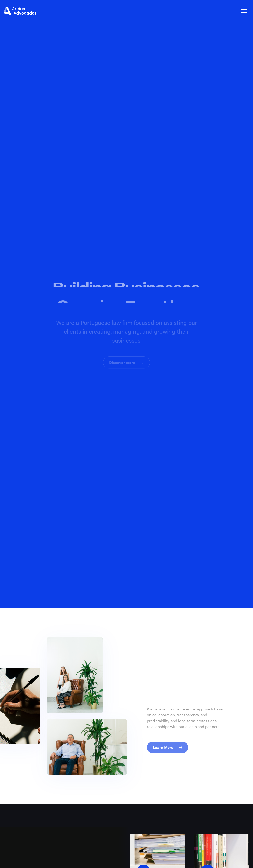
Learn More (168, 744)
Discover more (126, 361)
